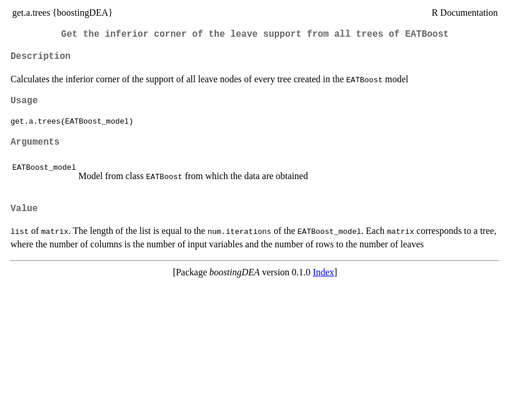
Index (323, 272)
